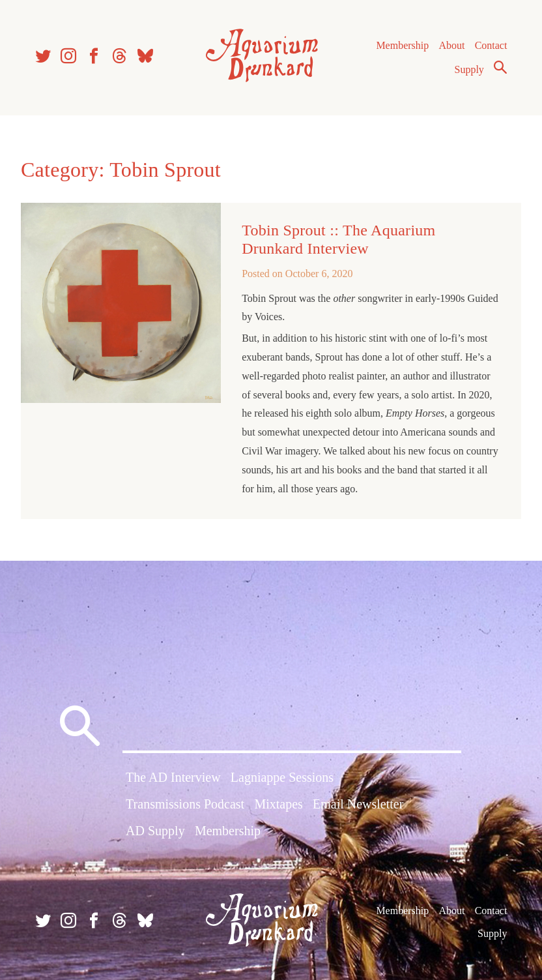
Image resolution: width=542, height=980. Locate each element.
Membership (402, 45)
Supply (469, 69)
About (451, 45)
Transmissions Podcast (185, 804)
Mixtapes (278, 804)
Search (500, 67)
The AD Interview (173, 777)
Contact (491, 45)
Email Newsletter (358, 804)
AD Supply (155, 831)
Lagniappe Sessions (282, 777)
